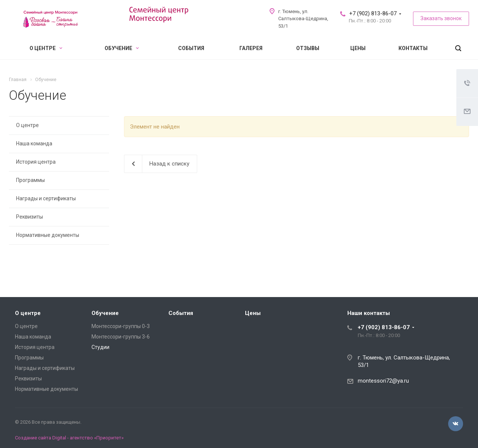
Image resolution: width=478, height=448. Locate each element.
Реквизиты (30, 217)
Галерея (251, 48)
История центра (36, 162)
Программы (30, 180)
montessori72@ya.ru (383, 381)
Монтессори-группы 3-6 (121, 337)
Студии (100, 347)
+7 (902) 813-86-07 (373, 13)
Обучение (122, 48)
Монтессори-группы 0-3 (121, 326)
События (191, 48)
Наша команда (34, 143)
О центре (46, 48)
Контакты (413, 48)
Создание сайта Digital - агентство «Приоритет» (69, 438)
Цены (358, 48)
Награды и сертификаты (46, 198)
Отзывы (308, 48)
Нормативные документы (48, 235)
